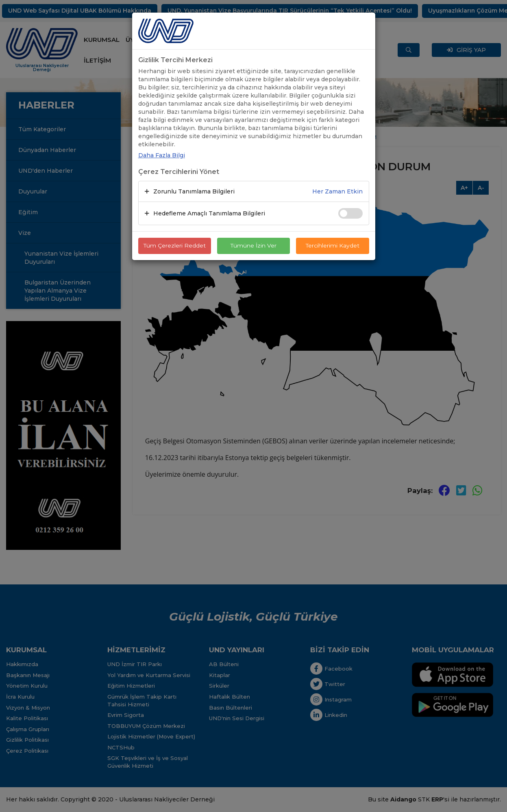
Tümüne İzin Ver (254, 246)
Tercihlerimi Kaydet (332, 246)
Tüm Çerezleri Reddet (174, 246)
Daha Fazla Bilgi (162, 155)
